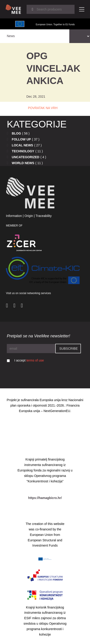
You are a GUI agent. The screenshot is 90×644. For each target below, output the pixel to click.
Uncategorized (26, 157)
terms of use (35, 360)
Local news (22, 145)
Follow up (21, 139)
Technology (23, 151)
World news (23, 163)
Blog (16, 133)
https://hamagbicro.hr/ (45, 498)
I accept (29, 360)
